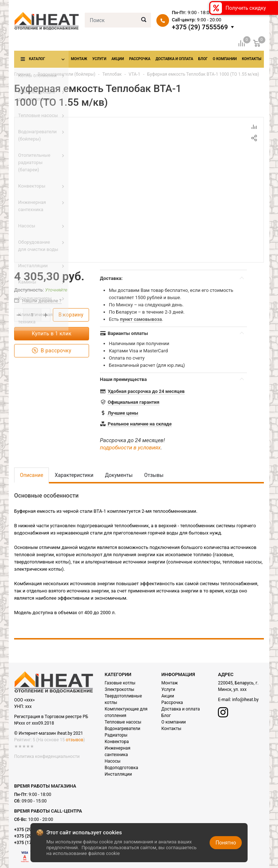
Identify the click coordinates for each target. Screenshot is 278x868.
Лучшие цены (123, 413)
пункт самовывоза (141, 319)
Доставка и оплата (174, 59)
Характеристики (74, 475)
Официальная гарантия (133, 402)
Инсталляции (118, 774)
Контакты (252, 59)
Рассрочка (140, 59)
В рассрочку (52, 351)
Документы (119, 475)
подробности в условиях (130, 448)
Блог (203, 59)
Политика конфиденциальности (47, 756)
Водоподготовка (121, 768)
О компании (225, 59)
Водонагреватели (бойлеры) (66, 74)
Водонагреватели (122, 729)
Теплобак (112, 74)
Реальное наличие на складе (140, 424)
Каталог (37, 59)
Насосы (113, 761)
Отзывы (154, 475)
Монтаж (79, 59)
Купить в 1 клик (52, 334)
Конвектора (117, 742)
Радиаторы (116, 735)
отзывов (75, 740)
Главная (22, 74)
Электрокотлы (119, 689)
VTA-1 (134, 74)
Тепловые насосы (123, 722)
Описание (31, 475)
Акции (118, 59)
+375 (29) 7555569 (200, 27)
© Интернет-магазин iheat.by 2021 (49, 733)
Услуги (99, 59)
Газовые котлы (120, 683)
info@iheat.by (245, 700)
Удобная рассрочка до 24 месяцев (146, 391)
